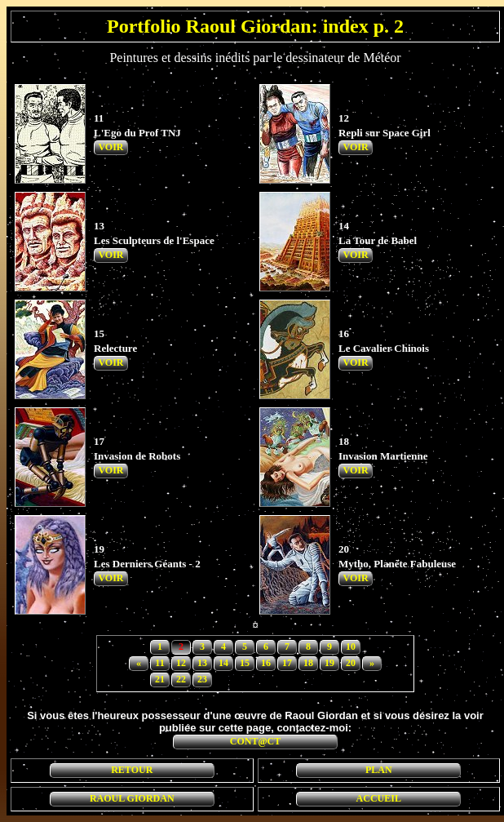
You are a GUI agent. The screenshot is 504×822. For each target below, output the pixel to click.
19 (329, 663)
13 (202, 663)
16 (266, 663)
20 (351, 663)
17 (287, 663)
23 (202, 679)
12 (181, 663)
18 (308, 663)
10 (351, 646)
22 (181, 679)
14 (223, 663)
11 (159, 663)
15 (245, 663)
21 (160, 679)
